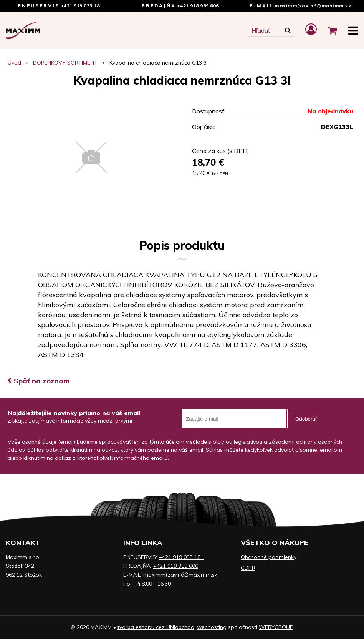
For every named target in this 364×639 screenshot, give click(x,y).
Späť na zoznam (39, 381)
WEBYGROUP (276, 627)
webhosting (212, 627)
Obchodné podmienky (269, 557)
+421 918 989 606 (198, 6)
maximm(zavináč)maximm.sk (313, 6)
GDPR (248, 568)
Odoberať (306, 419)
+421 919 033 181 (82, 6)
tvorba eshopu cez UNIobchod (156, 627)
